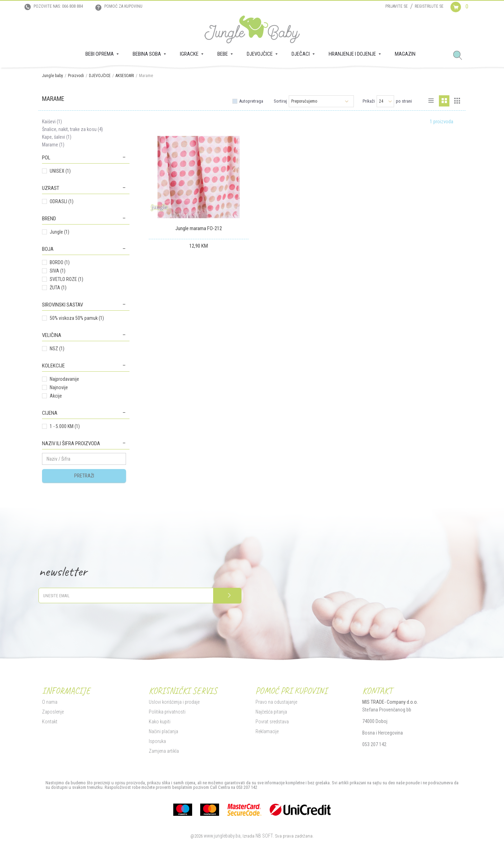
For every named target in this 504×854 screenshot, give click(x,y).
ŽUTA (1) (58, 288)
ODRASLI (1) (62, 201)
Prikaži (369, 101)
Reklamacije (267, 731)
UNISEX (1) (60, 171)
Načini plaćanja (163, 731)
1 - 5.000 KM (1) (65, 426)
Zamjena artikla (164, 751)
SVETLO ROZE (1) (66, 279)
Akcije (56, 396)
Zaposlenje (53, 712)
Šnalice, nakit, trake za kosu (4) (72, 129)
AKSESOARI (125, 76)
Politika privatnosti (167, 712)
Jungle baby (52, 76)
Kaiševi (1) (52, 122)
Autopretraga (251, 101)
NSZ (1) (57, 349)
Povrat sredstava (272, 722)
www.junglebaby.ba (222, 836)
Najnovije (59, 387)
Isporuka (157, 741)
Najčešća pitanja (271, 712)
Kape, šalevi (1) (57, 137)
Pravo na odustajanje (276, 702)
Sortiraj (280, 101)
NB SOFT (264, 836)
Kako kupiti (160, 722)
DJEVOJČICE (100, 76)
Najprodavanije (64, 379)
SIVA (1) (58, 271)
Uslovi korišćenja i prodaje (174, 702)
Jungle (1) (59, 232)
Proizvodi (76, 76)
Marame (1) (53, 145)
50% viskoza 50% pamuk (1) (77, 318)
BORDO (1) (60, 262)
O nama (50, 702)
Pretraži (84, 476)
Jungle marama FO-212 (199, 228)
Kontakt (50, 722)
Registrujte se (429, 6)
